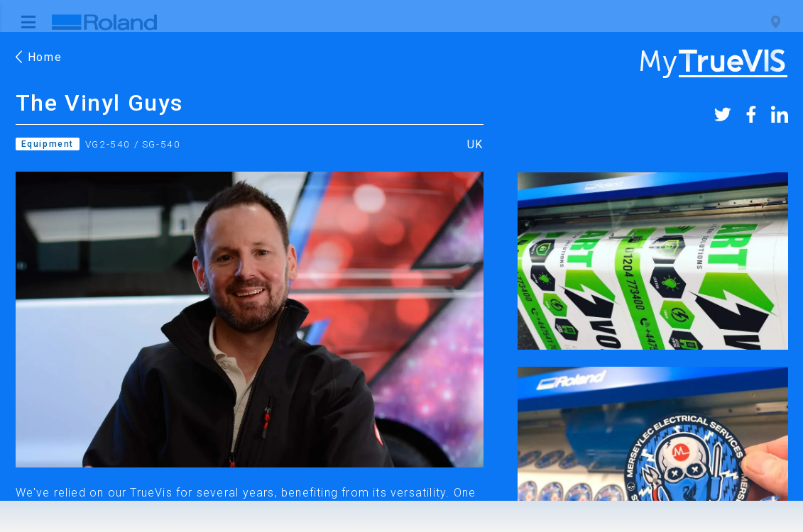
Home (39, 57)
